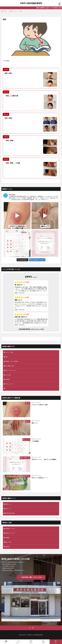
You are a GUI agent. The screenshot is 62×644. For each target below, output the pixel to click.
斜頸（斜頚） (9, 73)
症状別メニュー (13, 11)
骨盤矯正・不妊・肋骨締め (12, 361)
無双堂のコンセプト (10, 533)
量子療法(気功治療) (10, 513)
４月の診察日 (35, 441)
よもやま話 (8, 375)
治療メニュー (8, 504)
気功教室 (7, 379)
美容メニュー (8, 509)
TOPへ (56, 642)
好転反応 (7, 547)
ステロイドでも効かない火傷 (39, 405)
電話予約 (43, 642)
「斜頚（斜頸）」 (10, 140)
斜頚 (21, 11)
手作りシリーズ (9, 384)
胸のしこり (35, 423)
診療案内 (31, 642)
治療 (6, 357)
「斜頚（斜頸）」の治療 (12, 163)
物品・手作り (8, 542)
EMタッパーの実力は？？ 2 (40, 478)
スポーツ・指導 (9, 352)
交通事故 (7, 538)
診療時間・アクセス (10, 529)
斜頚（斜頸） (9, 118)
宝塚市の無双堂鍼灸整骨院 (31, 3)
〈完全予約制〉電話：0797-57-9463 (31, 577)
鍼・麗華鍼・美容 (10, 366)
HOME (5, 11)
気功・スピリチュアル (11, 370)
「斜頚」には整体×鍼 (11, 96)
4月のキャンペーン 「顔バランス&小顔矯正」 (44, 459)
